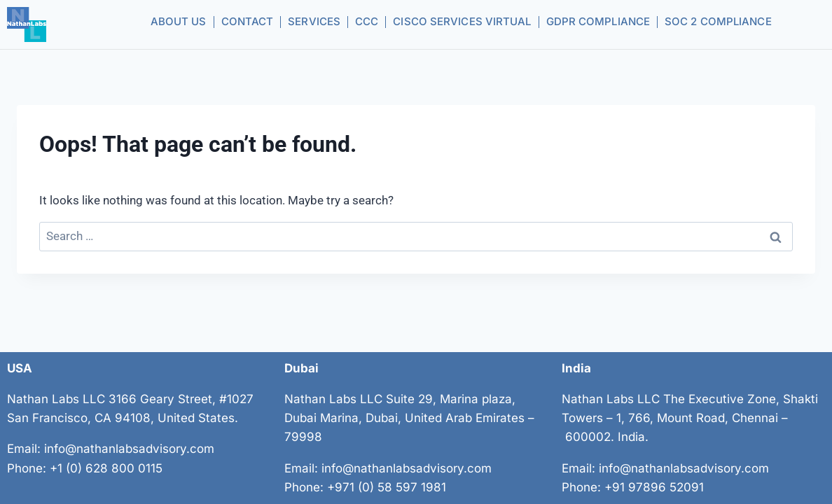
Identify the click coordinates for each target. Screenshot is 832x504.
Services (314, 21)
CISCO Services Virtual (462, 21)
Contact (248, 21)
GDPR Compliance (598, 21)
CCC (367, 21)
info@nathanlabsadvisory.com (129, 449)
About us (179, 21)
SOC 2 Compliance (718, 21)
